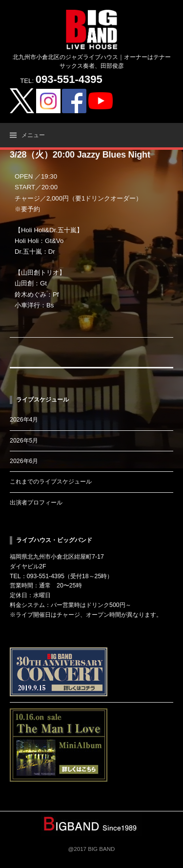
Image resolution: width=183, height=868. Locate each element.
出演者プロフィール (36, 503)
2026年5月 (24, 441)
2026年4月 (24, 420)
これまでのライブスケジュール (51, 482)
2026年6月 (24, 461)
